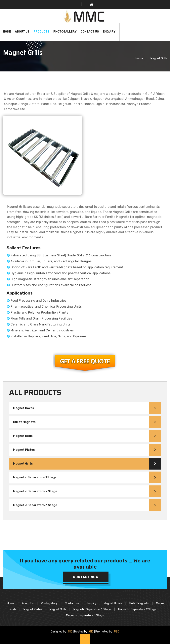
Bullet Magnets (24, 422)
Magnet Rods (23, 436)
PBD (117, 632)
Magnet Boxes (24, 408)
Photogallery (65, 32)
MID (70, 632)
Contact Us (90, 32)
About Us (22, 32)
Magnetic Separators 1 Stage (35, 477)
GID (91, 632)
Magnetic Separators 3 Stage (35, 505)
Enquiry (109, 32)
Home (7, 32)
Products (41, 32)
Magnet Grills (23, 464)
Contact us (72, 603)
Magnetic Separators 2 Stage (35, 491)
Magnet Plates (24, 450)
